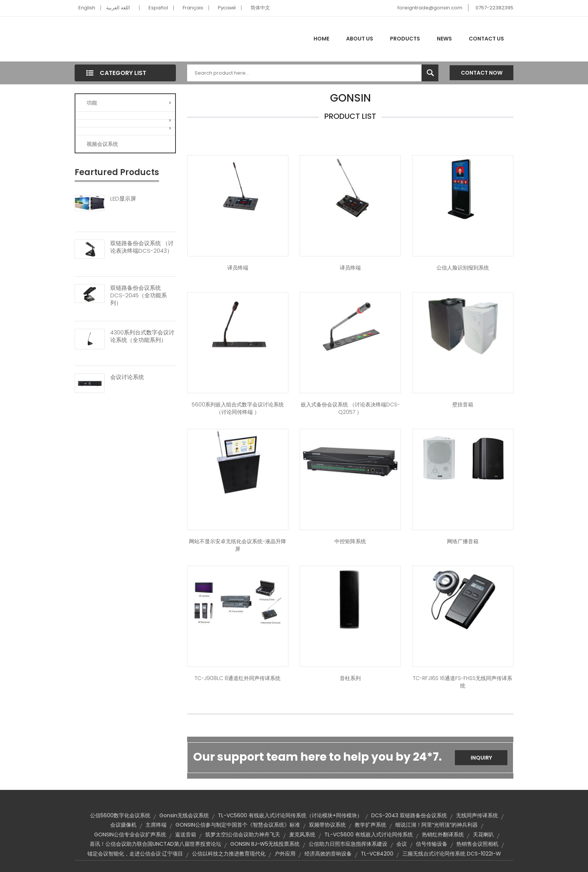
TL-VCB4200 (377, 854)
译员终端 (238, 268)
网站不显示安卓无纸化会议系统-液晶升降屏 (238, 545)
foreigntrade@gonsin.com (430, 8)
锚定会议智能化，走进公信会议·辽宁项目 (135, 854)
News (444, 39)
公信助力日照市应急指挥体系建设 (348, 844)
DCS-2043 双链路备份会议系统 (409, 815)
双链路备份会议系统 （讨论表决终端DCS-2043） (142, 247)
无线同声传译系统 (477, 815)
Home (321, 39)
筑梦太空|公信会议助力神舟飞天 (243, 835)
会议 (402, 844)
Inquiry (481, 758)
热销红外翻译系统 (443, 835)
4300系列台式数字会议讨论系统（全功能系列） (142, 336)
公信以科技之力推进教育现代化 (229, 854)
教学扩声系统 (370, 825)
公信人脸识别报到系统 (463, 268)
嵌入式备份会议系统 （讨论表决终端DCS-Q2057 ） (350, 408)
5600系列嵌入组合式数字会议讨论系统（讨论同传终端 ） (238, 408)
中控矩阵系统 (350, 541)
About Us (360, 39)
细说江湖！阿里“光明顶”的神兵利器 (436, 825)
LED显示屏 (123, 199)
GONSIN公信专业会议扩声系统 (130, 835)
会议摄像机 (123, 825)
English (87, 8)
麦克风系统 (302, 835)
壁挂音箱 (463, 405)
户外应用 (285, 854)
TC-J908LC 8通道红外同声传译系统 (238, 678)
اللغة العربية (118, 8)
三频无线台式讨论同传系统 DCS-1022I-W (452, 854)
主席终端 (156, 825)
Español (158, 8)
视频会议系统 (102, 144)
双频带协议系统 (327, 825)
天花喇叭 (483, 835)
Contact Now (482, 73)
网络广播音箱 (463, 541)
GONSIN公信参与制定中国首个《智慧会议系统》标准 (238, 825)
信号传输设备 (432, 844)
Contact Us (486, 39)
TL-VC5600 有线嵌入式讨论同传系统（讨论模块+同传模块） (290, 815)
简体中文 (260, 8)
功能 (129, 103)
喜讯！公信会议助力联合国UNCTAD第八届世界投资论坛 (155, 844)
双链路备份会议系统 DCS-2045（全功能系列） (139, 295)
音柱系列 (350, 678)
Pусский (227, 8)
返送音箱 (186, 835)
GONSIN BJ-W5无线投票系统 (265, 844)
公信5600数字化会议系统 (120, 815)
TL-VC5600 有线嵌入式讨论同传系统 (369, 835)
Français (193, 8)
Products (405, 39)
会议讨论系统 (127, 377)
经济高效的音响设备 (328, 854)
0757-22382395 (494, 8)
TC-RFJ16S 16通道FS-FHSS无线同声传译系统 (463, 682)
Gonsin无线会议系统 (184, 815)
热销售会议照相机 (477, 844)
